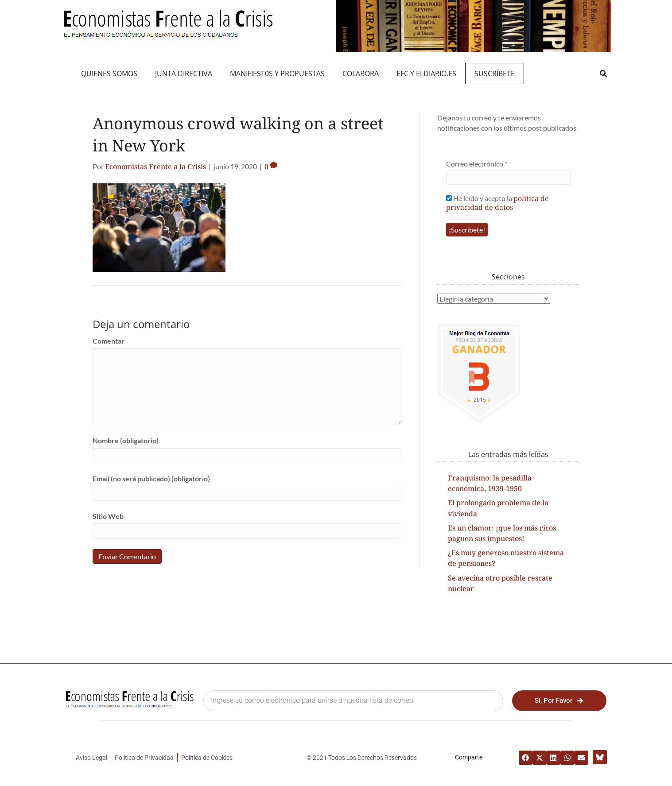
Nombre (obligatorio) (126, 440)
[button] (604, 73)
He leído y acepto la (497, 203)
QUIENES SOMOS (109, 74)
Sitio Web (108, 516)
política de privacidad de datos (497, 203)
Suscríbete (495, 74)
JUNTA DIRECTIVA (184, 74)
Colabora (361, 74)
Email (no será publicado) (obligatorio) (151, 478)
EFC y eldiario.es (426, 74)
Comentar (109, 341)
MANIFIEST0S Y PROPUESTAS (277, 74)
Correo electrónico (477, 164)
